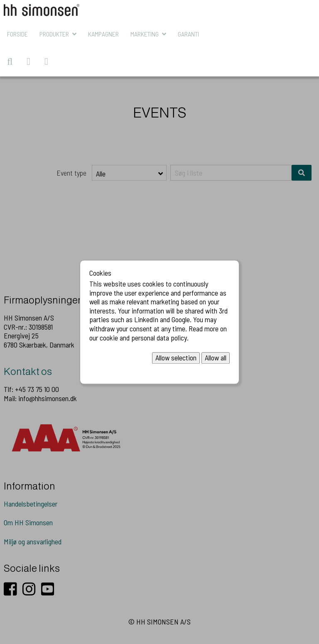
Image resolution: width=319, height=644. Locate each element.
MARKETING (145, 34)
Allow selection (176, 358)
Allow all (216, 358)
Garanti (188, 34)
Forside (17, 34)
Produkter (54, 34)
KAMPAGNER (103, 34)
